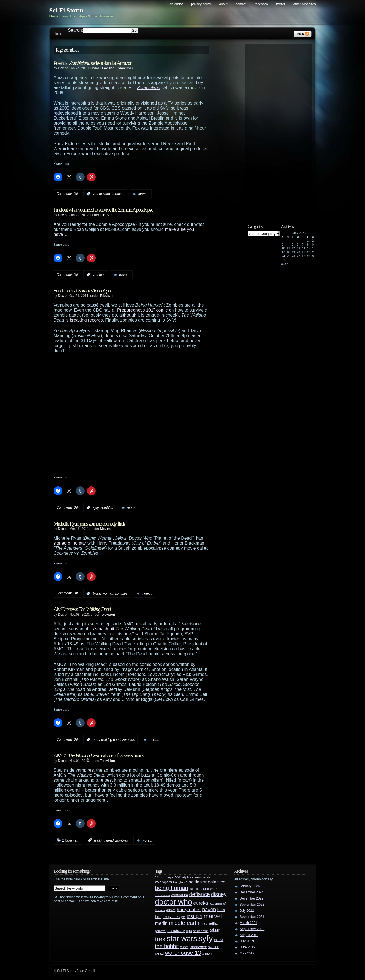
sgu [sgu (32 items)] (189, 931)
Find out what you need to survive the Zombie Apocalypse (103, 210)
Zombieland (149, 88)
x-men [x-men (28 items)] (207, 954)
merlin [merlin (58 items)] (161, 923)
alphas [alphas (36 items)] (188, 877)
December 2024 (252, 892)
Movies (105, 529)
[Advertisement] (281, 130)
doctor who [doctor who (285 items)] (174, 902)
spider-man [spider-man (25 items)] (201, 931)
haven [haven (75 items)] (209, 909)
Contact (241, 4)
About (223, 4)
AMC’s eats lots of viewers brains (99, 756)
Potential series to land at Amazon (93, 63)
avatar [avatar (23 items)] (207, 877)
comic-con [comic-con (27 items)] (163, 895)
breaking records (86, 320)
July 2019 (247, 941)
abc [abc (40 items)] (178, 877)
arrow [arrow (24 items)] (198, 877)
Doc (61, 68)
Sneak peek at (83, 291)
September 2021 (252, 917)
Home (58, 34)
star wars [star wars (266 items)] (182, 939)
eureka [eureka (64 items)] (201, 903)
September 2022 (252, 905)
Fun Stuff (107, 215)
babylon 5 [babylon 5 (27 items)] (180, 882)
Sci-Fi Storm (66, 10)
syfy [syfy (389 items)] (205, 938)
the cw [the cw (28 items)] (219, 940)
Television (107, 68)
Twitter (281, 4)
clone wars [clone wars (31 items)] (209, 889)
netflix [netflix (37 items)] (213, 924)
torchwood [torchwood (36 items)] (199, 947)
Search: (75, 30)
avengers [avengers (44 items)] (164, 882)
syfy (96, 508)
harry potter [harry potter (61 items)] (189, 910)
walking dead (111, 740)
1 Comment (71, 840)
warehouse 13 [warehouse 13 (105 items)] (183, 953)
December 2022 (252, 898)
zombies (118, 194)
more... (143, 194)
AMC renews (82, 609)
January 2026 (250, 886)
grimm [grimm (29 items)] (171, 910)
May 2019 (247, 953)
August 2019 (249, 935)
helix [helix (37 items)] (221, 910)
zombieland (101, 194)
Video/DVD (124, 68)
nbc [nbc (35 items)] (204, 924)
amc (96, 740)
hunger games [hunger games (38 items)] (168, 917)
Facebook (261, 4)
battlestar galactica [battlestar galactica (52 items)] (207, 882)
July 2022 (247, 911)
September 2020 (252, 929)
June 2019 (248, 947)
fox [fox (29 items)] (212, 903)
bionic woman (103, 593)
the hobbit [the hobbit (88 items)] (167, 946)
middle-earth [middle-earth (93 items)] (184, 923)
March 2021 (249, 923)
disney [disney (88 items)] (219, 894)
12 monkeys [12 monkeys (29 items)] (164, 877)
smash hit (105, 629)
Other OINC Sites (305, 4)
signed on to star (70, 543)
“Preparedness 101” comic (142, 310)
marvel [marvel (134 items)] (213, 916)
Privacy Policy (201, 4)
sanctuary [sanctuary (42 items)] (176, 931)
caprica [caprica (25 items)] (195, 889)
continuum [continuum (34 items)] (179, 895)
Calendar (177, 4)
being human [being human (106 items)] (172, 888)
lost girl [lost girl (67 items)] (195, 916)
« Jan (285, 264)
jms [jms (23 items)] (183, 917)
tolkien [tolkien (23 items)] (184, 947)
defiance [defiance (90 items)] (199, 894)
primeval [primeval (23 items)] (161, 931)
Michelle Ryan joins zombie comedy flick (89, 524)
